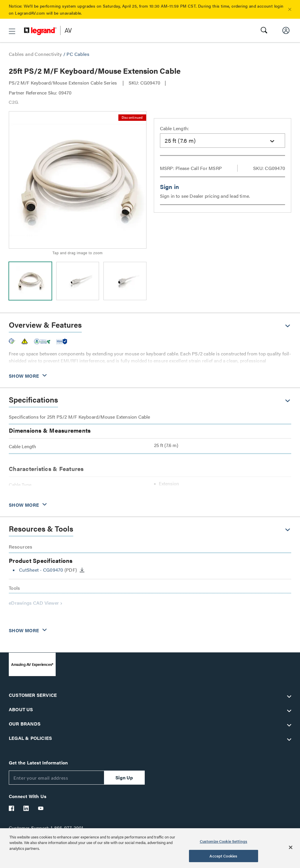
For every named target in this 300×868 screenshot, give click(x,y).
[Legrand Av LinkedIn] (26, 808)
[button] (290, 9)
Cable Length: (175, 128)
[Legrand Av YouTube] (41, 808)
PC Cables (78, 54)
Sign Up (124, 777)
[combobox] (223, 141)
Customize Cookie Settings (224, 841)
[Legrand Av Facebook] (12, 808)
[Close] (291, 847)
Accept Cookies (223, 856)
